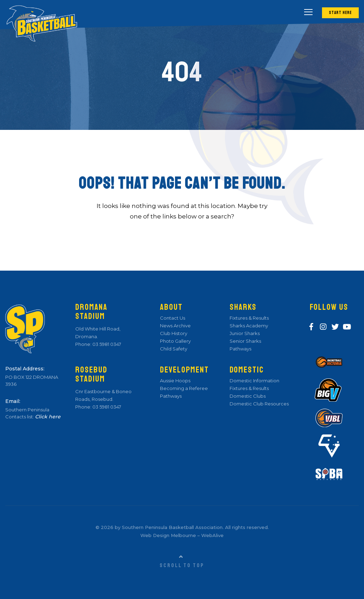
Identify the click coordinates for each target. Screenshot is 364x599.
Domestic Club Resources (259, 404)
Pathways (171, 396)
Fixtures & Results (249, 318)
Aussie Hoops (175, 381)
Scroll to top (182, 565)
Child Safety (174, 349)
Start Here (340, 13)
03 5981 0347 (106, 344)
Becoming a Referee (184, 388)
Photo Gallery (175, 341)
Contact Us (173, 318)
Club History (174, 333)
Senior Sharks (245, 341)
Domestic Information (254, 381)
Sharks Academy (249, 326)
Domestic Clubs (248, 396)
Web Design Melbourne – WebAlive (182, 535)
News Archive (175, 326)
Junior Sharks (245, 333)
